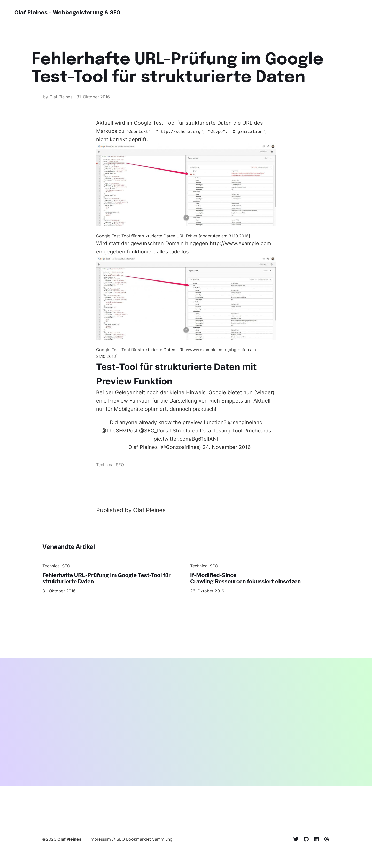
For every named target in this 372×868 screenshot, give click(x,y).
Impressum (100, 840)
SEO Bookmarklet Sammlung (145, 840)
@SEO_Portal (155, 431)
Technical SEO (110, 465)
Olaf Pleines (69, 840)
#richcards (258, 431)
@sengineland (245, 422)
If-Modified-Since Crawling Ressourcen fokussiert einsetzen (250, 579)
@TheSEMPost (119, 431)
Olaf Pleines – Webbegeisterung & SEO (72, 13)
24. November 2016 (227, 447)
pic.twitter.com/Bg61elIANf (186, 439)
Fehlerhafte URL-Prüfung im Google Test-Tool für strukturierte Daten (112, 579)
